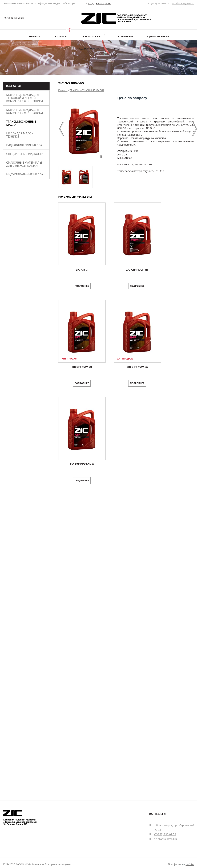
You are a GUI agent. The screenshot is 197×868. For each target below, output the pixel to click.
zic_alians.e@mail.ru (183, 3)
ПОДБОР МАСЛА (89, 49)
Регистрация (104, 3)
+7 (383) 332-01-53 (158, 3)
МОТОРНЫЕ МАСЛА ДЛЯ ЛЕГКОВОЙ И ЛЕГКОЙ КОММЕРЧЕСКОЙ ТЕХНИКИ (25, 98)
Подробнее (82, 286)
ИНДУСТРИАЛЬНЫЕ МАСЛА (25, 174)
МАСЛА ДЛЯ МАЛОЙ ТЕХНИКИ (20, 135)
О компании (91, 36)
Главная (34, 36)
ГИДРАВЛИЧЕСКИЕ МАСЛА (24, 145)
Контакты (125, 36)
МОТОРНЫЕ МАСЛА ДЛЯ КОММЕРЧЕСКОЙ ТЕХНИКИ (25, 111)
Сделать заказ (158, 36)
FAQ (117, 49)
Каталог (61, 36)
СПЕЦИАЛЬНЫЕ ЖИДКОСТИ (25, 154)
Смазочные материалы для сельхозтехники (24, 164)
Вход (91, 3)
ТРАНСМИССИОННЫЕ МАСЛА (21, 123)
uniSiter (190, 864)
